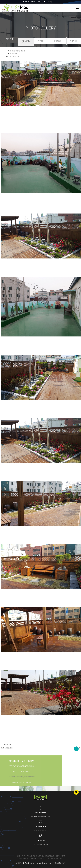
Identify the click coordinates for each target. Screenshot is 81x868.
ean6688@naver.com (51, 2)
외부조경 (41, 41)
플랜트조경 (58, 41)
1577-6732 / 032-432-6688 (31, 2)
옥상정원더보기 (26, 42)
